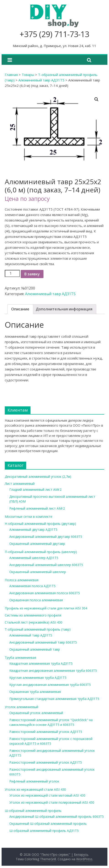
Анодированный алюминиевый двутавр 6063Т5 (46, 537)
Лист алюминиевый (20, 484)
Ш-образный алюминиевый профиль (33, 811)
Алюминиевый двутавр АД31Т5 (33, 530)
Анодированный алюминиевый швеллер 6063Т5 (46, 565)
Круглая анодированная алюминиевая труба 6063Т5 (50, 685)
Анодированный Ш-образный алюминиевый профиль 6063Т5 (57, 816)
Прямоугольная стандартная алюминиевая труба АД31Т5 (54, 699)
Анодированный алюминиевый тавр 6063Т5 (43, 642)
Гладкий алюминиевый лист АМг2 (35, 489)
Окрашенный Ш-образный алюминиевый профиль (48, 824)
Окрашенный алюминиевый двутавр (37, 544)
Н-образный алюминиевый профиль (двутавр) (40, 524)
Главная (11, 75)
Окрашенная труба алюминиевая (35, 692)
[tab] (20, 309)
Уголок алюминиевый (22, 707)
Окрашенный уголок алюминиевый (36, 713)
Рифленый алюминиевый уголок (34, 781)
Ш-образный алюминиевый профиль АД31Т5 (44, 831)
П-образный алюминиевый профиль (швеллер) (41, 552)
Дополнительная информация (64, 309)
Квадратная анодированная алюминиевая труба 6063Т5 (53, 670)
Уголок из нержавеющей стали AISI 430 (35, 789)
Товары (28, 75)
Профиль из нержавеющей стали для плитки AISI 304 (46, 608)
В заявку (32, 274)
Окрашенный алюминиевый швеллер (38, 572)
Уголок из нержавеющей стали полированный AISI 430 (52, 802)
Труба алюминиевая (20, 658)
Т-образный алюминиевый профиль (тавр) (38, 629)
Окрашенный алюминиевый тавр (35, 649)
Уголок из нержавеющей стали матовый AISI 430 (47, 795)
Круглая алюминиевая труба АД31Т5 (38, 678)
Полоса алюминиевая (22, 580)
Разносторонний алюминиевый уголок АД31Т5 (46, 762)
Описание (20, 309)
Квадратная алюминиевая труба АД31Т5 (41, 663)
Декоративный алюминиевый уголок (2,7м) (38, 477)
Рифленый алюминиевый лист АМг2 (37, 508)
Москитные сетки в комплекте (29, 517)
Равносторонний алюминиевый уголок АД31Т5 (46, 732)
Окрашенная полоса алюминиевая (36, 600)
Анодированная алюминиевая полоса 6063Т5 (45, 593)
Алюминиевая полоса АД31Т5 (32, 586)
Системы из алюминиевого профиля (33, 615)
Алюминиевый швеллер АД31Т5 (34, 558)
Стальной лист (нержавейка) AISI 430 (34, 622)
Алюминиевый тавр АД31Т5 (41, 80)
